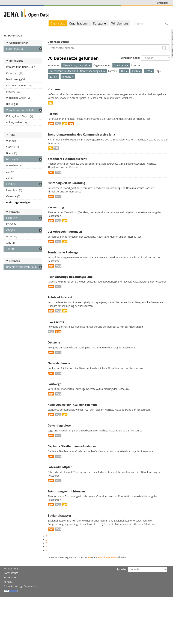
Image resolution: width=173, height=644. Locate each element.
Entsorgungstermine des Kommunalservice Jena (81, 134)
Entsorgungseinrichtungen (66, 491)
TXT (56, 148)
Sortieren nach (130, 58)
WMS (58, 124)
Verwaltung (56, 207)
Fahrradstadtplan (60, 467)
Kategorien (100, 23)
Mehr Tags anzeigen (18, 202)
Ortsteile (54, 342)
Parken (53, 114)
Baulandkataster (59, 516)
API (89, 557)
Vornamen (55, 89)
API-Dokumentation (107, 557)
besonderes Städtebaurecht (67, 159)
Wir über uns (120, 23)
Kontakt (8, 582)
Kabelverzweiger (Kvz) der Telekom (72, 405)
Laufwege (54, 384)
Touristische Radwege (63, 252)
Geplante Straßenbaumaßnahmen (72, 446)
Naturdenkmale (59, 363)
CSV (50, 103)
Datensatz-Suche (58, 42)
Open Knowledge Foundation (20, 586)
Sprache (121, 569)
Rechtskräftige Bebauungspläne (70, 277)
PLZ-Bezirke (56, 322)
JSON (51, 124)
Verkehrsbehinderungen (65, 232)
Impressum (10, 577)
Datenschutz (11, 573)
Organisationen (79, 23)
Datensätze (58, 23)
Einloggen (162, 3)
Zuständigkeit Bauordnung (66, 183)
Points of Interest (60, 297)
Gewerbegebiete (59, 425)
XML (71, 124)
